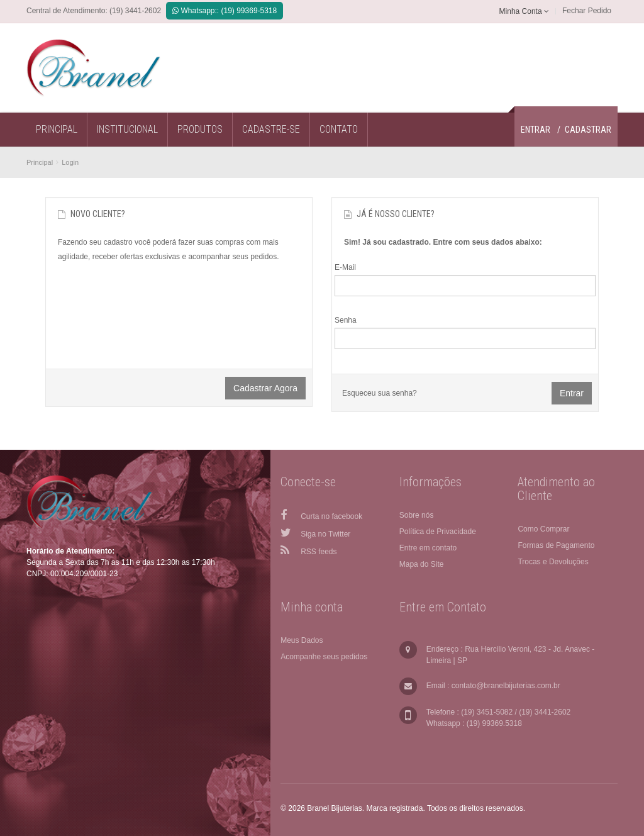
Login (70, 162)
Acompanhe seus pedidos (324, 657)
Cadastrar (588, 130)
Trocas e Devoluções (553, 562)
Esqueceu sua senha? (380, 393)
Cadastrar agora (265, 388)
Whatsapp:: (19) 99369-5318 (225, 11)
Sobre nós (417, 515)
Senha (346, 320)
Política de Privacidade (438, 532)
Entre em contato (428, 548)
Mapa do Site (422, 564)
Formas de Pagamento (556, 545)
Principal (40, 162)
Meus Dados (302, 640)
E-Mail (345, 267)
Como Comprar (543, 529)
